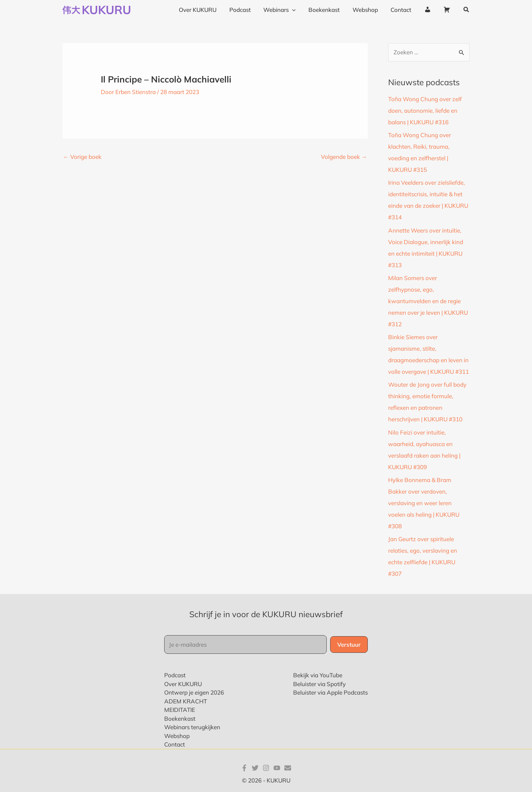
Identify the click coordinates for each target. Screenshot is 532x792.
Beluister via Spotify (319, 684)
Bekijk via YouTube (318, 675)
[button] (467, 10)
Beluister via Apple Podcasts (330, 692)
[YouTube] (277, 768)
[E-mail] (288, 768)
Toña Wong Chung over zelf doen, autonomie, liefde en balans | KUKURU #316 (425, 110)
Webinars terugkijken (192, 727)
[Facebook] (244, 768)
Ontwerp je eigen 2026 (194, 692)
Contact (175, 744)
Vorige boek (82, 157)
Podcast (175, 675)
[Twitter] (255, 768)
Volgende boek (344, 157)
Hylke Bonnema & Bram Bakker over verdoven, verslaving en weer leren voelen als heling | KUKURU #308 (424, 503)
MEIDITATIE (180, 710)
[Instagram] (266, 768)
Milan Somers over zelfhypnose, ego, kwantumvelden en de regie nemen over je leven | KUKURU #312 (428, 301)
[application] (299, 10)
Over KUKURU (183, 684)
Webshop (177, 736)
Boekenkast (180, 719)
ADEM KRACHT (186, 701)
